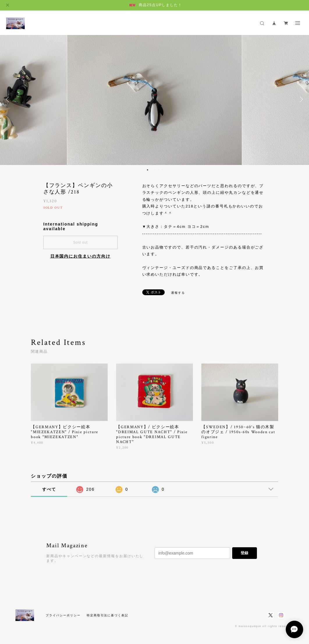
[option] (154, 99)
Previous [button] (9, 99)
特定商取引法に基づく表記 (108, 615)
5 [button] (163, 170)
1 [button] (148, 170)
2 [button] (151, 170)
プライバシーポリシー (63, 615)
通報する (178, 293)
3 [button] (155, 170)
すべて (49, 489)
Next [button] (300, 99)
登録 (244, 553)
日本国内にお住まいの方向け (80, 256)
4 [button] (159, 170)
